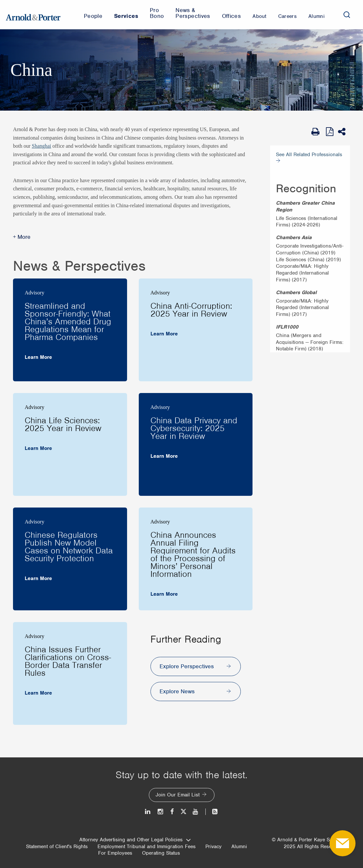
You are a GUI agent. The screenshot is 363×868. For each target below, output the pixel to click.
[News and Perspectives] (212, 812)
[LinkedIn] (148, 812)
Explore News (177, 691)
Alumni (239, 847)
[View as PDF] (330, 132)
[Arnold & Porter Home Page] (33, 15)
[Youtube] (196, 812)
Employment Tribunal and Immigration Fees (147, 847)
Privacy (214, 847)
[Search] (347, 15)
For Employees (115, 853)
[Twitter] (183, 812)
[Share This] (344, 132)
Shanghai (42, 146)
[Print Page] (317, 132)
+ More (22, 237)
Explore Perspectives (187, 666)
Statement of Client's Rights (57, 847)
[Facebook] (172, 812)
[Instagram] (161, 812)
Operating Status (161, 853)
